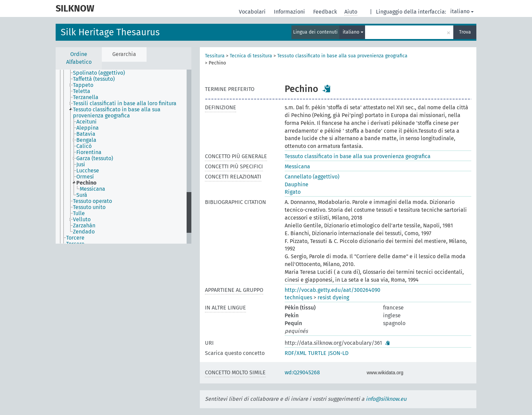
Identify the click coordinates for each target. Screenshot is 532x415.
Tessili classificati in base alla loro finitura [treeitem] (125, 103)
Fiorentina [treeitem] (89, 152)
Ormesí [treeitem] (85, 177)
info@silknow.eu (386, 399)
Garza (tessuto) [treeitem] (95, 158)
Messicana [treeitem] (92, 189)
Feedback (326, 12)
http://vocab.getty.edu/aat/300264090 (332, 290)
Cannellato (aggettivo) (312, 177)
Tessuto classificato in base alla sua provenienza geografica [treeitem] (117, 113)
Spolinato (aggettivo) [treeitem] (99, 73)
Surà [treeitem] (82, 195)
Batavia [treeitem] (86, 134)
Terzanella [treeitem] (86, 97)
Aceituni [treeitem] (87, 122)
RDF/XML (296, 353)
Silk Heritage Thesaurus (110, 32)
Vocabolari (253, 12)
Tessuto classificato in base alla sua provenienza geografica (342, 56)
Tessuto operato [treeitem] (92, 201)
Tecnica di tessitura (251, 56)
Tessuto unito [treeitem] (89, 207)
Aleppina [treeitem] (88, 128)
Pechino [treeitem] (86, 183)
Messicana (297, 166)
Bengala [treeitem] (86, 140)
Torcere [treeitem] (75, 238)
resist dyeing (333, 297)
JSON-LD (338, 353)
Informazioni (290, 12)
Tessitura (215, 56)
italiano (462, 11)
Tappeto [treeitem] (83, 85)
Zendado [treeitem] (84, 232)
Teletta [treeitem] (82, 91)
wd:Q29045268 (302, 372)
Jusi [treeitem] (81, 165)
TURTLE (317, 353)
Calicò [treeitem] (84, 146)
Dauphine (297, 184)
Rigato (293, 192)
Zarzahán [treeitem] (84, 226)
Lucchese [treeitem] (88, 171)
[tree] (123, 157)
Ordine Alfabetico (79, 58)
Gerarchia (124, 54)
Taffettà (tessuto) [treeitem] (94, 79)
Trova (465, 32)
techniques (298, 297)
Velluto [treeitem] (82, 220)
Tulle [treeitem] (79, 213)
